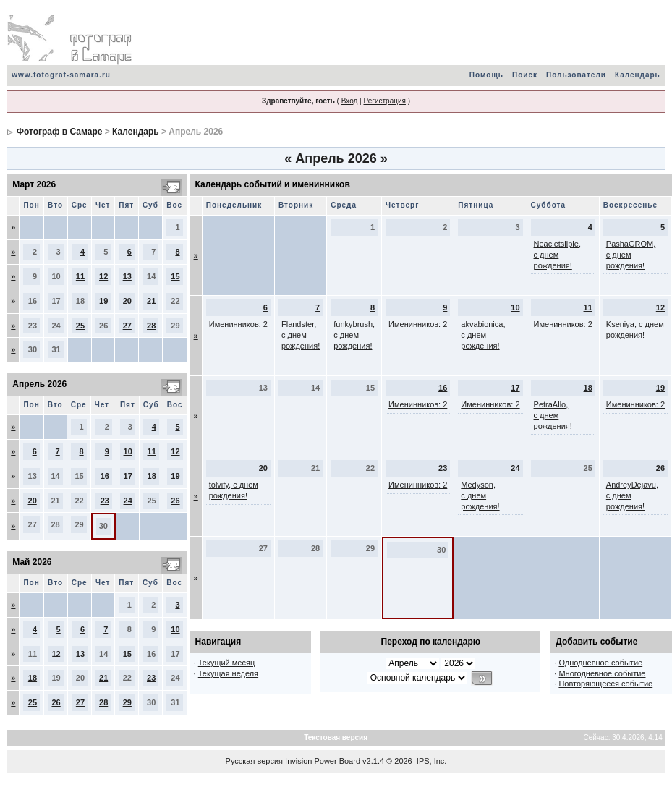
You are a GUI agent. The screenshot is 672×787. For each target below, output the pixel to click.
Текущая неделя (228, 673)
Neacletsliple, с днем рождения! (557, 255)
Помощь (486, 75)
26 (175, 501)
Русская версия (254, 761)
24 (128, 501)
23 (105, 501)
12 (103, 276)
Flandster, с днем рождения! (301, 335)
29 (127, 702)
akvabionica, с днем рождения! (483, 335)
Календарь (638, 75)
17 (128, 476)
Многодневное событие (602, 673)
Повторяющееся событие (605, 684)
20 (127, 301)
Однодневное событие (600, 663)
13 (127, 276)
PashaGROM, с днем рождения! (631, 255)
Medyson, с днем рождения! (480, 495)
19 (103, 301)
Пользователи (576, 75)
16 (105, 476)
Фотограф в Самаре (60, 132)
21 (151, 301)
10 (128, 451)
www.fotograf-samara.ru (61, 75)
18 (152, 476)
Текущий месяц (227, 663)
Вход (350, 101)
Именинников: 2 (238, 324)
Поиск (525, 75)
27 (127, 326)
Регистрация (384, 101)
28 (151, 326)
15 (175, 276)
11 (80, 276)
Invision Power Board (323, 761)
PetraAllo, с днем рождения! (553, 415)
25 (80, 326)
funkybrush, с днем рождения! (354, 335)
